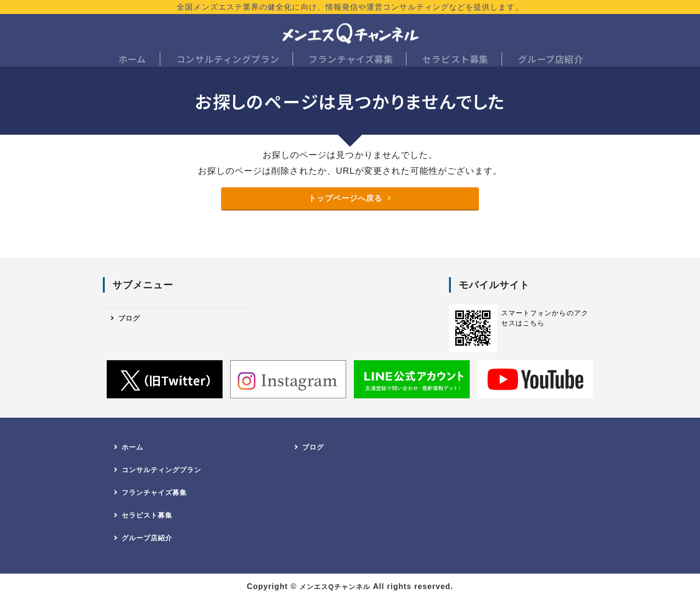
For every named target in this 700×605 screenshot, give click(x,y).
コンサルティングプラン (228, 61)
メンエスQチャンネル (335, 595)
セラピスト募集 (454, 61)
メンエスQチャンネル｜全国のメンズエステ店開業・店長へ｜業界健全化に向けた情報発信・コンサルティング (350, 34)
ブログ (131, 325)
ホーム (133, 61)
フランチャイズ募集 (350, 61)
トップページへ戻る (345, 204)
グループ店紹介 (550, 61)
